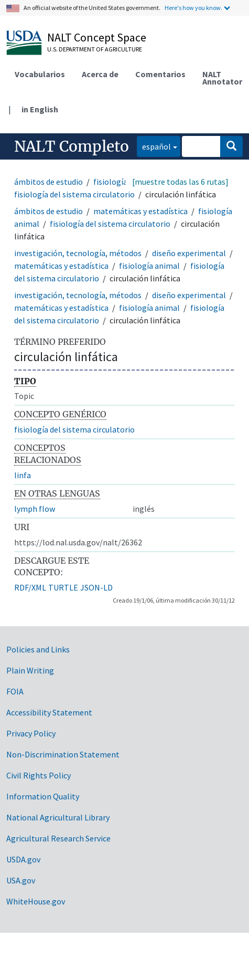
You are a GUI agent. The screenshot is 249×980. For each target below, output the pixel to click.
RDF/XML (30, 587)
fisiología (110, 182)
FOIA (15, 691)
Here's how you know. (193, 8)
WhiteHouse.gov (36, 901)
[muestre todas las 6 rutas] (180, 182)
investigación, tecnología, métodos (78, 253)
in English (40, 109)
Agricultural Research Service (58, 838)
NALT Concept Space (97, 37)
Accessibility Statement (49, 712)
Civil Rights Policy (39, 775)
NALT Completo (72, 146)
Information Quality (43, 796)
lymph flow (35, 509)
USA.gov (21, 880)
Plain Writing (30, 670)
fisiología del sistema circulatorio (74, 194)
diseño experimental (189, 253)
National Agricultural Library (58, 817)
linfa (23, 475)
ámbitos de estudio (48, 182)
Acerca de (100, 74)
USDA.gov (23, 859)
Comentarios (160, 74)
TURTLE (63, 587)
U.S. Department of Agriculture (95, 49)
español (154, 146)
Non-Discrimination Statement (63, 754)
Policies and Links (38, 649)
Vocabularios (40, 74)
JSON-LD (96, 587)
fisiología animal (149, 266)
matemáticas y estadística (140, 211)
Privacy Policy (31, 733)
